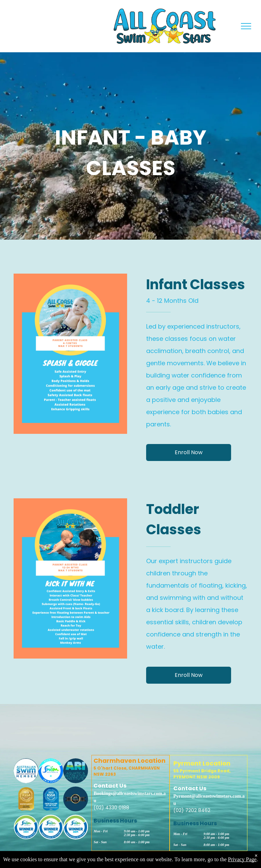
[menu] (246, 26)
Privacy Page (242, 859)
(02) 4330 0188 (111, 808)
